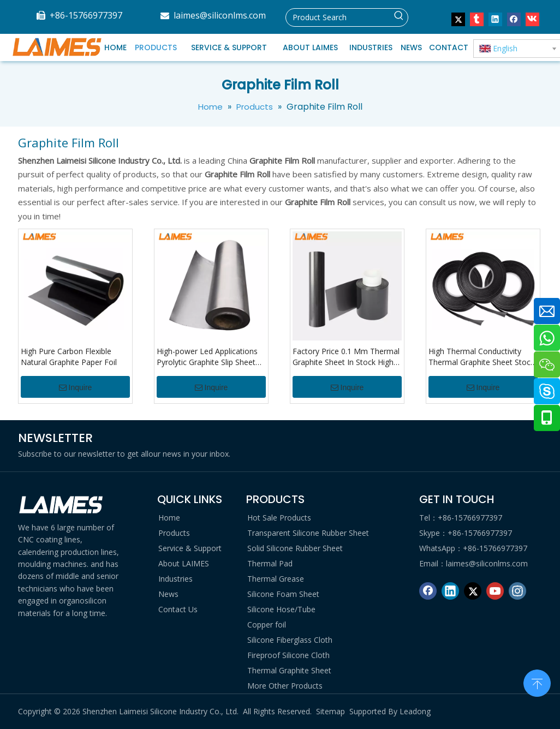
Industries (175, 579)
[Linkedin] (450, 591)
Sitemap (330, 711)
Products (174, 533)
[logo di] (62, 505)
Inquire (76, 387)
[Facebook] (428, 591)
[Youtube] (495, 591)
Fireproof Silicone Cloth (288, 655)
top (537, 682)
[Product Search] (338, 17)
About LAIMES (184, 563)
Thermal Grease (276, 579)
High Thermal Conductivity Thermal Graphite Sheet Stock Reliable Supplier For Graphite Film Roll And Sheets (481, 357)
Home (169, 518)
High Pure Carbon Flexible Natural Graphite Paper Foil (69, 357)
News (168, 594)
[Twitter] (473, 591)
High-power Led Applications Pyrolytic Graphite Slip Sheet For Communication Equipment (207, 357)
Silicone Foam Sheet (283, 594)
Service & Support (190, 548)
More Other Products (285, 686)
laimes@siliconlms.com (220, 15)
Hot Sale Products (279, 518)
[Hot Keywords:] (399, 17)
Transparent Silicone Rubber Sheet (308, 533)
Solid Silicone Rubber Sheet (295, 548)
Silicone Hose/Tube (281, 609)
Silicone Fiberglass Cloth (290, 640)
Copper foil (267, 625)
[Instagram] (517, 591)
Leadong (415, 711)
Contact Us (178, 609)
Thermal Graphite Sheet (289, 670)
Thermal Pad (270, 563)
